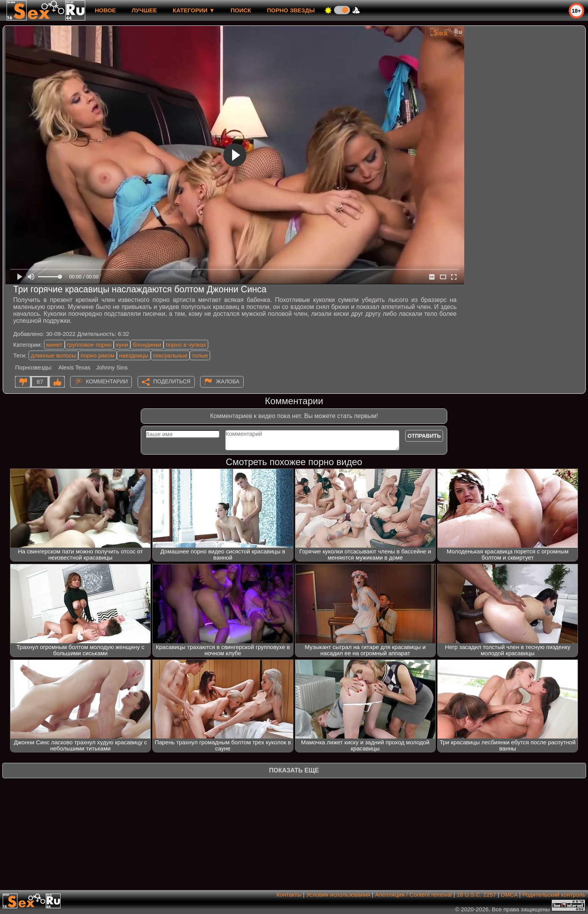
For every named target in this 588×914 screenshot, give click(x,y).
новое (105, 10)
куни (122, 345)
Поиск (241, 10)
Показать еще (294, 770)
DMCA (509, 895)
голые (200, 355)
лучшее (144, 10)
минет (54, 345)
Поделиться (172, 381)
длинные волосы (53, 355)
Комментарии (107, 381)
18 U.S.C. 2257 (476, 895)
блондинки (147, 345)
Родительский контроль (554, 895)
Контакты (289, 895)
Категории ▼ (194, 10)
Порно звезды (291, 10)
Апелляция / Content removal (414, 895)
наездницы (134, 355)
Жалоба (228, 381)
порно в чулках (186, 345)
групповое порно (89, 345)
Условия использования (338, 895)
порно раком (98, 355)
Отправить (424, 436)
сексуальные (170, 355)
